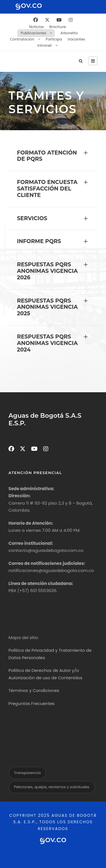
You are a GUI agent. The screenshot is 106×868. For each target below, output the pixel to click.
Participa (54, 39)
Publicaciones (33, 33)
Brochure (58, 27)
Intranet (45, 45)
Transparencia (27, 773)
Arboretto (69, 33)
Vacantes (76, 39)
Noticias (36, 27)
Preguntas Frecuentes (32, 703)
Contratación (22, 39)
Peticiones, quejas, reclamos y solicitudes (52, 787)
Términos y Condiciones (34, 690)
